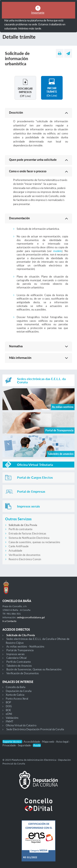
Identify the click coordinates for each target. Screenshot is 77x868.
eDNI (9, 714)
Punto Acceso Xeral (17, 699)
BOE (8, 710)
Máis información (20, 358)
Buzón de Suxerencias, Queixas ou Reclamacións (34, 669)
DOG (9, 706)
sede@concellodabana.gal (31, 617)
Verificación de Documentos (23, 673)
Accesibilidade (32, 742)
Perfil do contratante (21, 529)
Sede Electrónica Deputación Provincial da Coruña (35, 729)
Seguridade (25, 745)
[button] (38, 113)
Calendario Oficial (16, 658)
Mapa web (48, 742)
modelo (57, 251)
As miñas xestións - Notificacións (25, 646)
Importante (38, 13)
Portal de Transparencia (20, 650)
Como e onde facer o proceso (28, 171)
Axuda (37, 745)
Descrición (16, 113)
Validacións (12, 718)
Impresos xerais (16, 654)
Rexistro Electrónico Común (25, 559)
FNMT (10, 721)
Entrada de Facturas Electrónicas (27, 533)
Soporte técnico (12, 742)
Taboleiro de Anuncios (19, 666)
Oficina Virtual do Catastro (21, 725)
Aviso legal (63, 742)
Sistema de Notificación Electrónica (29, 538)
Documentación (19, 218)
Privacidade (9, 745)
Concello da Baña (16, 687)
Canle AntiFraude (19, 546)
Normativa (16, 346)
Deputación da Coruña (19, 691)
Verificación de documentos (25, 555)
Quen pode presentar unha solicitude (33, 160)
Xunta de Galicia (15, 695)
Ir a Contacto (9, 621)
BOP (8, 702)
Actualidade (15, 551)
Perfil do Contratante (19, 662)
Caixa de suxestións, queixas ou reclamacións (34, 542)
